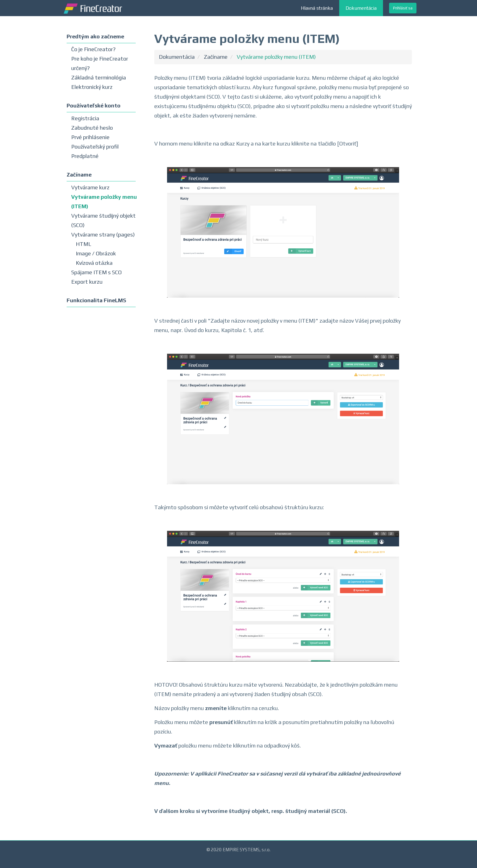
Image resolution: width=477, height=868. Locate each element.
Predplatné (85, 156)
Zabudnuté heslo (92, 128)
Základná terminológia (99, 77)
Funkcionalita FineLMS (96, 300)
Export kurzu (87, 282)
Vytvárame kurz (90, 187)
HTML (84, 244)
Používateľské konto (94, 105)
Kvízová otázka (94, 263)
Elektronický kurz (92, 87)
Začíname (79, 175)
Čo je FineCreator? (93, 49)
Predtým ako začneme (95, 36)
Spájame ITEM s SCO (96, 272)
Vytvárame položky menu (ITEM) (276, 57)
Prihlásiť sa (403, 8)
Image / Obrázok (96, 253)
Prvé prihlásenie (90, 137)
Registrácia (85, 118)
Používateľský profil (95, 147)
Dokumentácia (361, 8)
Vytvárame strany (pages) (103, 235)
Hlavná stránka (317, 8)
